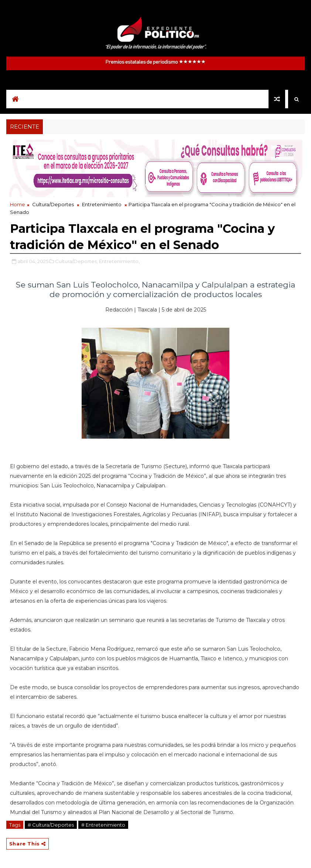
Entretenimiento (102, 204)
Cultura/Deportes (53, 204)
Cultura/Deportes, (76, 261)
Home (18, 204)
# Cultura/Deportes (51, 825)
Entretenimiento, (119, 261)
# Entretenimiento (103, 825)
